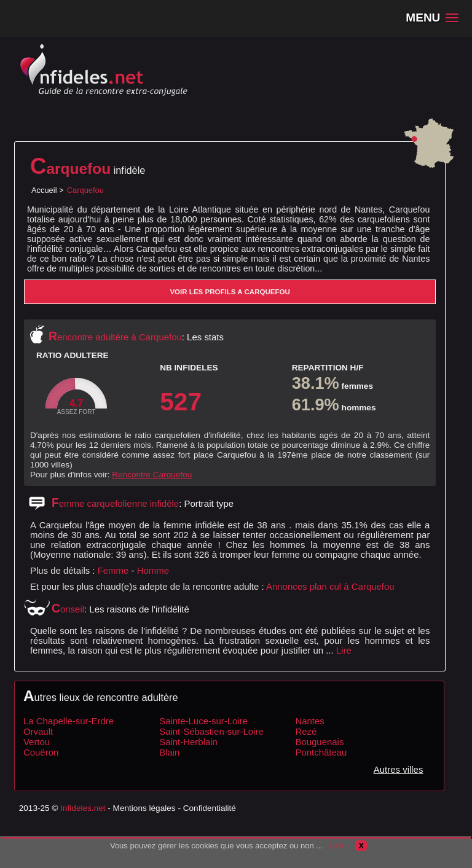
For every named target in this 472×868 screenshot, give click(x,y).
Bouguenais (319, 742)
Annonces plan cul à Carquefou (330, 586)
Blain (169, 752)
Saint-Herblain (188, 742)
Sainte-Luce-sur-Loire (203, 721)
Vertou (37, 742)
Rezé (306, 731)
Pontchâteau (321, 752)
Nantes (309, 721)
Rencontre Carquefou (152, 475)
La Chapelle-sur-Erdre (69, 721)
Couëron (41, 752)
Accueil (44, 190)
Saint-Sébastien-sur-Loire (211, 731)
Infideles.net (83, 808)
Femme (113, 570)
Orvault (38, 731)
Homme (153, 570)
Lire (344, 650)
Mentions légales (144, 808)
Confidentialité (210, 808)
